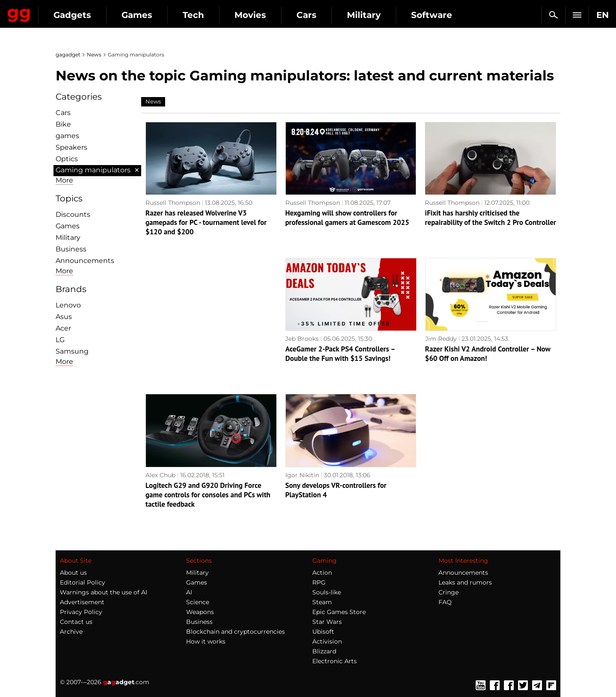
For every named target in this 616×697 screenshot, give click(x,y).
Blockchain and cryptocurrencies (235, 632)
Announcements (85, 261)
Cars (384, 15)
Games (214, 15)
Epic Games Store (339, 612)
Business (71, 249)
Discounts (73, 214)
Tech (270, 15)
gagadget (68, 55)
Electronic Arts (335, 661)
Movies (327, 15)
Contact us (76, 622)
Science (198, 602)
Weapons (200, 612)
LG (60, 340)
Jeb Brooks (302, 339)
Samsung (72, 351)
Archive (71, 632)
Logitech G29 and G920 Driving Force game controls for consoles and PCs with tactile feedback (208, 495)
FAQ (445, 602)
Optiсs (67, 159)
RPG (319, 582)
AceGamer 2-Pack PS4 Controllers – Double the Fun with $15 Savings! (340, 354)
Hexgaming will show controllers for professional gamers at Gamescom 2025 (347, 218)
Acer (63, 328)
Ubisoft (323, 632)
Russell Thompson (173, 203)
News (94, 55)
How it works (206, 641)
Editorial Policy (83, 582)
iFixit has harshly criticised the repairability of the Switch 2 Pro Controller (490, 218)
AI (189, 592)
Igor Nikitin (302, 475)
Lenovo (68, 305)
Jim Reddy (441, 339)
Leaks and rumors (465, 582)
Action (322, 573)
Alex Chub (160, 475)
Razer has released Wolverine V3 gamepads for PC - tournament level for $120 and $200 (206, 222)
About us (73, 573)
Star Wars (327, 622)
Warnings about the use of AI (104, 592)
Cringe (449, 592)
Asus (64, 317)
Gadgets (149, 15)
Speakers (71, 147)
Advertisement (82, 602)
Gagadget (58, 11)
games (67, 136)
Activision (327, 641)
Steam (322, 602)
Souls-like (327, 592)
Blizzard (324, 651)
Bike (63, 124)
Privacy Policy (81, 612)
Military (441, 15)
